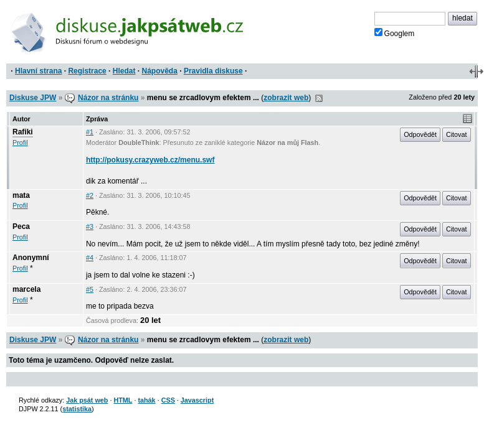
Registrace (87, 71)
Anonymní (31, 258)
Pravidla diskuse (213, 71)
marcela (26, 289)
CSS (168, 400)
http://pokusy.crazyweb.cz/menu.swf (150, 160)
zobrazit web (286, 98)
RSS (319, 98)
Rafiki (23, 132)
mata (21, 195)
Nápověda (160, 71)
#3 (90, 226)
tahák (146, 400)
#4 (90, 258)
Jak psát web (87, 400)
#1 (90, 132)
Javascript (197, 400)
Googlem (395, 33)
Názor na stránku (108, 98)
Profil (20, 142)
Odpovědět (420, 134)
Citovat (457, 134)
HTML (123, 400)
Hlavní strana (38, 71)
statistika (77, 409)
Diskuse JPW (33, 98)
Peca (21, 226)
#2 (90, 195)
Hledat (124, 71)
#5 (90, 289)
